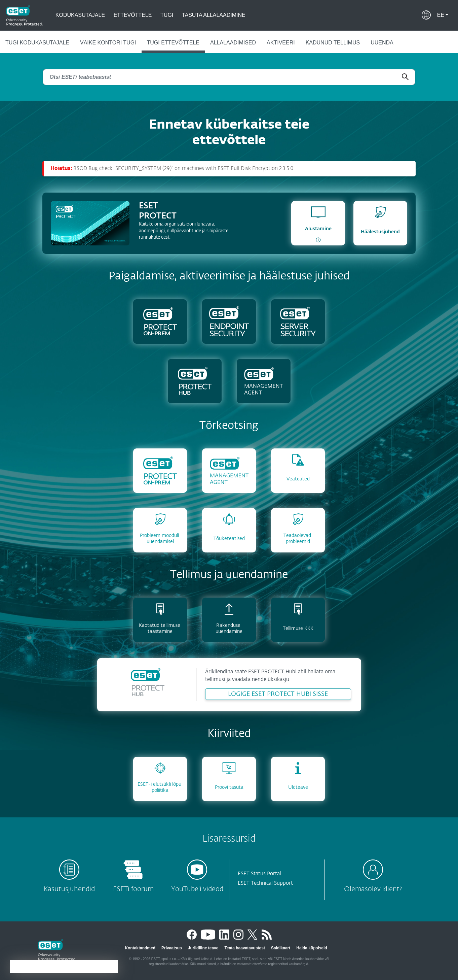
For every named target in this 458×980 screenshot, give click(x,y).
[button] (443, 15)
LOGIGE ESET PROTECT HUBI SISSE (278, 694)
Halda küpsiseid (312, 948)
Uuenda (382, 43)
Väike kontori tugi (108, 43)
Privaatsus (172, 948)
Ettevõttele (133, 15)
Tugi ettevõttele (173, 43)
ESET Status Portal (259, 874)
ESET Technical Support (265, 883)
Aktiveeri (281, 43)
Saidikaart (281, 948)
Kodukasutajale (80, 15)
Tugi (167, 15)
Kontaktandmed (140, 948)
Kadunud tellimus (333, 43)
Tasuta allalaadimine (214, 15)
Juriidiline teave (203, 948)
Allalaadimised (233, 43)
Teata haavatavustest (245, 948)
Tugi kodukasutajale (37, 43)
